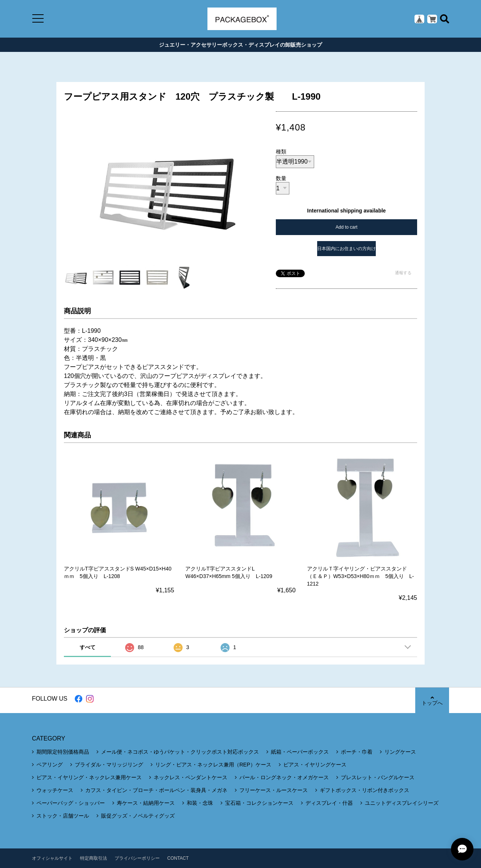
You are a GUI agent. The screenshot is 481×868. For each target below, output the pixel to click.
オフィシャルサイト (52, 858)
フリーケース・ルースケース (274, 790)
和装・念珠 (200, 803)
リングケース (400, 752)
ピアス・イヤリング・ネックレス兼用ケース (89, 777)
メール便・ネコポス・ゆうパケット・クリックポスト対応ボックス (180, 752)
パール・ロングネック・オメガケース (284, 777)
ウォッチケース (55, 790)
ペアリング (50, 765)
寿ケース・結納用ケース (146, 803)
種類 (281, 152)
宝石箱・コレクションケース (259, 803)
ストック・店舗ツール (63, 816)
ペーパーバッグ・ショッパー (71, 803)
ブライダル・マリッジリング (109, 765)
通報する (403, 273)
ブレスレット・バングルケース (378, 777)
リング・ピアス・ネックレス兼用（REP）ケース (213, 765)
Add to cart (346, 227)
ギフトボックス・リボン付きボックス (365, 790)
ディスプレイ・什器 (329, 803)
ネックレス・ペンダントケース (191, 777)
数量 (281, 178)
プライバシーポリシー (137, 858)
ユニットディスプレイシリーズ (402, 803)
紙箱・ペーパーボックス (300, 752)
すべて (88, 647)
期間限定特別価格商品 (63, 752)
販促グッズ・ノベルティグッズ (138, 816)
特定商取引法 (94, 858)
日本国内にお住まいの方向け (346, 249)
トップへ (432, 700)
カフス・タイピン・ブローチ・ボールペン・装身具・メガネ (156, 790)
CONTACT (178, 858)
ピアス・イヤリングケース (315, 765)
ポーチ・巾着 (357, 752)
